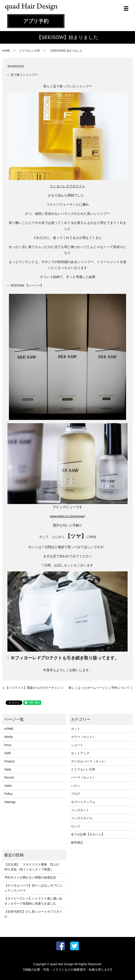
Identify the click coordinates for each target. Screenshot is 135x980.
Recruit (9, 777)
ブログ (76, 794)
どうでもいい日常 (30, 51)
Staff (8, 753)
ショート (77, 745)
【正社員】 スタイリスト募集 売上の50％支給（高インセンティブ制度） (32, 867)
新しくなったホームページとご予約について (99, 688)
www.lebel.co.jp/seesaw (67, 516)
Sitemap (10, 802)
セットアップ (80, 753)
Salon (8, 786)
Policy (8, 794)
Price (8, 745)
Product (10, 761)
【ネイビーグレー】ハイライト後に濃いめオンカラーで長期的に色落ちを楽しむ (33, 901)
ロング (76, 826)
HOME (6, 51)
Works (9, 737)
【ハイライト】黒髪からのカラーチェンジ (34, 688)
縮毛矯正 (77, 842)
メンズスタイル (82, 818)
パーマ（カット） (83, 777)
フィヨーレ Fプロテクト (67, 186)
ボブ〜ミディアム (83, 802)
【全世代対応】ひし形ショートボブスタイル (33, 914)
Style (8, 769)
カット (76, 729)
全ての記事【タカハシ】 (88, 834)
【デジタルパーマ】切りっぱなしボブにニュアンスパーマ (33, 888)
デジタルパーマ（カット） (89, 761)
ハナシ (76, 786)
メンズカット (80, 810)
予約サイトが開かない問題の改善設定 (30, 877)
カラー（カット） (83, 737)
